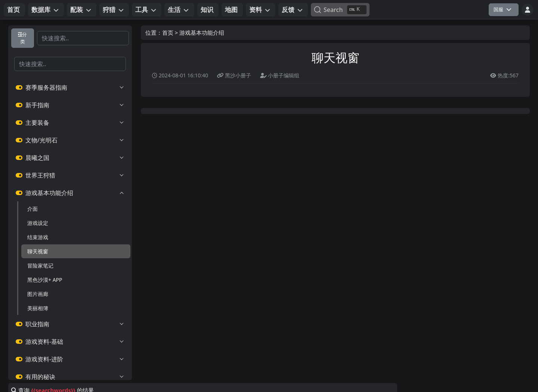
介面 (33, 209)
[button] (46, 10)
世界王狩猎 (70, 175)
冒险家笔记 (40, 266)
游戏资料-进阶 (70, 359)
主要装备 (70, 123)
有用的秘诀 (70, 377)
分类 (22, 38)
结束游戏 (38, 237)
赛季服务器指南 (70, 87)
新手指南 (70, 105)
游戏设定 (38, 223)
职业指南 (70, 324)
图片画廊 (38, 294)
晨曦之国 (70, 158)
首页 (168, 33)
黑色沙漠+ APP (45, 280)
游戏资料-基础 (70, 342)
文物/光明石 (70, 140)
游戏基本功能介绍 (70, 193)
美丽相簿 (38, 308)
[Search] (340, 10)
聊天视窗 (38, 251)
